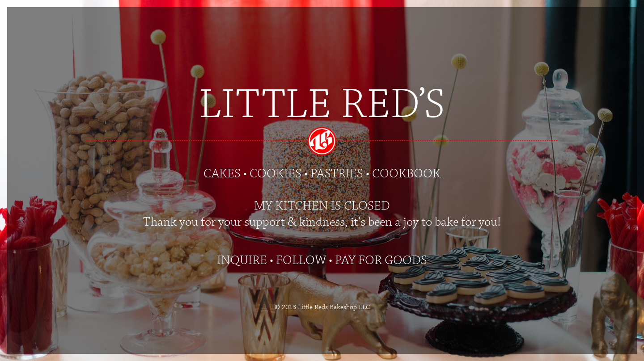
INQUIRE (242, 261)
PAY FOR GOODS (381, 261)
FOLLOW (301, 261)
